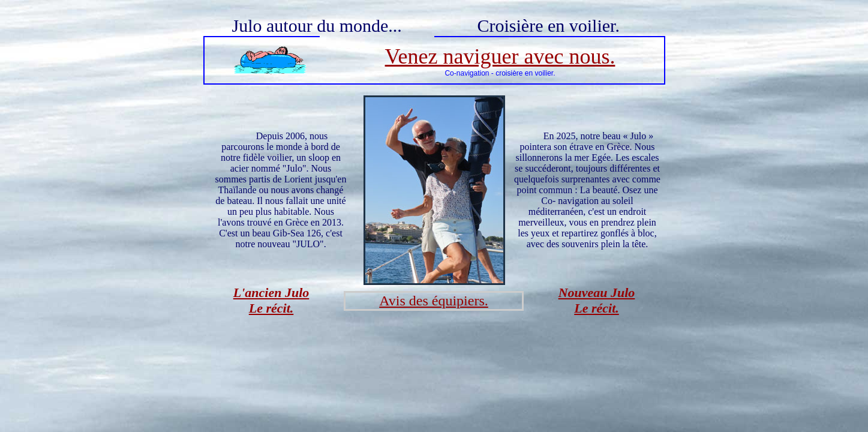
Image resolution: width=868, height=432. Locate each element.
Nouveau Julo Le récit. (597, 300)
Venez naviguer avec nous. (500, 56)
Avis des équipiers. (434, 301)
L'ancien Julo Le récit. (271, 300)
